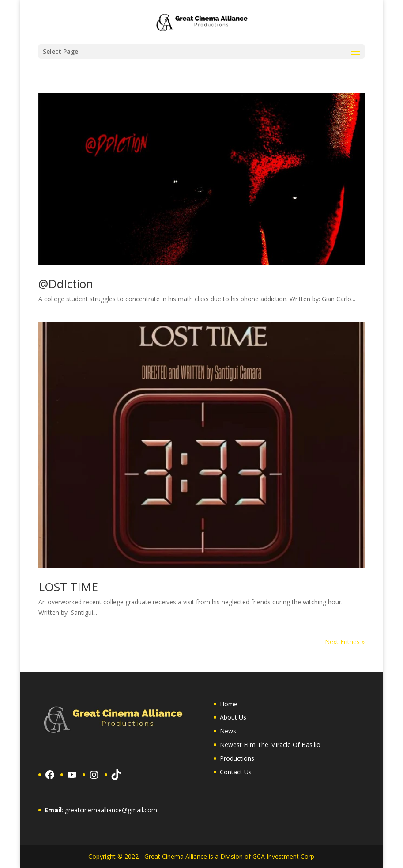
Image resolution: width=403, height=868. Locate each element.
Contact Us (236, 772)
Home (229, 704)
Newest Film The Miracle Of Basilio (270, 745)
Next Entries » (345, 642)
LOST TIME (68, 587)
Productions (237, 758)
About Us (233, 717)
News (228, 731)
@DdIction (66, 284)
